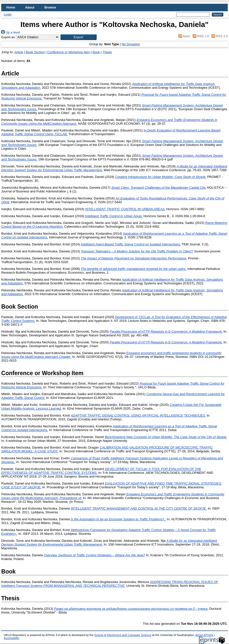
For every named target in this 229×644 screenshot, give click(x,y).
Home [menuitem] (11, 7)
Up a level (11, 32)
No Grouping (131, 44)
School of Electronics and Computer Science (123, 635)
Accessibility (12, 638)
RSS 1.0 (200, 36)
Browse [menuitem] (50, 7)
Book (96, 52)
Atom (184, 36)
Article (19, 52)
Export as (8, 37)
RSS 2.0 (219, 36)
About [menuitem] (30, 7)
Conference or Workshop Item (69, 52)
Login (8, 14)
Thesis (107, 52)
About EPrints (204, 635)
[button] (78, 37)
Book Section (35, 52)
